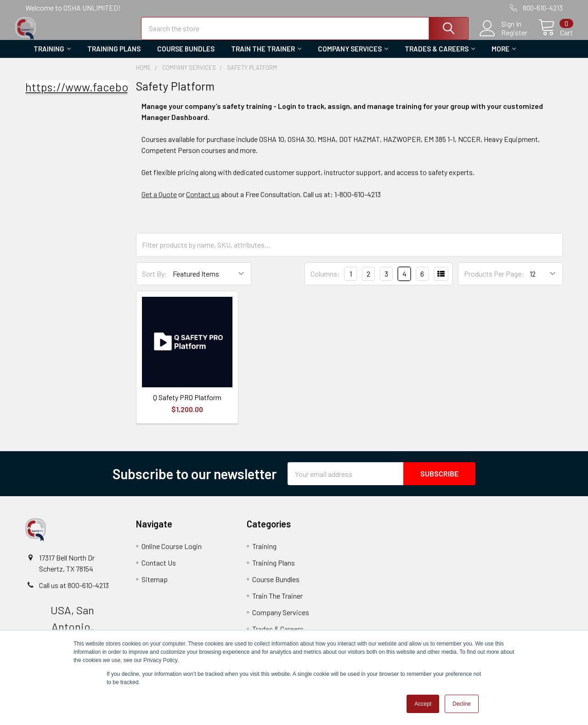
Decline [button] (462, 704)
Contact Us (159, 570)
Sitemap (155, 587)
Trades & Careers (440, 57)
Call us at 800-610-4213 (74, 593)
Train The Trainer (266, 57)
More (504, 57)
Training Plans (114, 57)
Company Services (353, 57)
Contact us (203, 201)
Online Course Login (172, 554)
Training (52, 57)
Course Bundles (186, 57)
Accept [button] (423, 704)
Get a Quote (159, 201)
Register (504, 37)
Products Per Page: (494, 281)
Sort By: (155, 281)
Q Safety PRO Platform (187, 405)
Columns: (325, 281)
